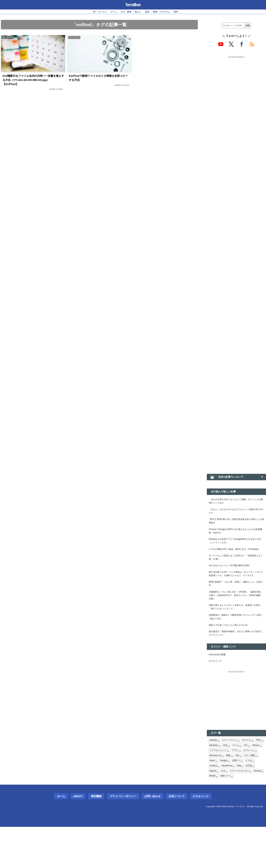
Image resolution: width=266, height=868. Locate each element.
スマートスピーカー (231, 811)
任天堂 (241, 805)
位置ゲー (229, 799)
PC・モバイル (94, 12)
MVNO (214, 817)
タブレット (230, 788)
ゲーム (110, 12)
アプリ (215, 788)
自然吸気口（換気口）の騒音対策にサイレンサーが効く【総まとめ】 (236, 642)
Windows (227, 776)
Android (215, 770)
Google (215, 799)
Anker (251, 794)
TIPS (214, 776)
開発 (213, 794)
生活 (240, 776)
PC (213, 782)
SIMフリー (229, 817)
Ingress (254, 805)
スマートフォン (234, 770)
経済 (149, 12)
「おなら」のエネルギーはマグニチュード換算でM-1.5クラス (236, 513)
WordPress (217, 805)
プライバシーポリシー (123, 837)
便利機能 (96, 837)
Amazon (255, 799)
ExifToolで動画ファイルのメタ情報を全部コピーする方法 (99, 79)
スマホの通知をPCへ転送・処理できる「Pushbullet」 (231, 559)
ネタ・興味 (124, 12)
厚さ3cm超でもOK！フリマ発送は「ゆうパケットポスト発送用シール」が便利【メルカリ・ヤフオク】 (236, 591)
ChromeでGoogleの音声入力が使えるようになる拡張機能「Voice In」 (236, 536)
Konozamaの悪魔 (219, 683)
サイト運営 (237, 794)
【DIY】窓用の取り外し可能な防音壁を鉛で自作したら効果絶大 (236, 525)
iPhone (224, 782)
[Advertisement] (236, 82)
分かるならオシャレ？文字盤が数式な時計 (233, 579)
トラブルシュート (243, 782)
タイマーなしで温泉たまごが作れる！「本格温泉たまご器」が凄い (236, 570)
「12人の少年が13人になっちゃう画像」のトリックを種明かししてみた (236, 502)
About (78, 837)
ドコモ (242, 799)
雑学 (182, 12)
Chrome (252, 811)
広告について (177, 837)
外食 (230, 805)
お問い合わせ (152, 837)
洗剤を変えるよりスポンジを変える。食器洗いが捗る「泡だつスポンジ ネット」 (236, 631)
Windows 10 (248, 788)
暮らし (139, 12)
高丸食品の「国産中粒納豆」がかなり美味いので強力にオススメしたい (236, 661)
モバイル (253, 770)
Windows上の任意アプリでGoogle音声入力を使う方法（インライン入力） (236, 547)
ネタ (213, 811)
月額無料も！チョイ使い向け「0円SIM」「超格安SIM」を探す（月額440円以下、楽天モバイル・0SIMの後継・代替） (236, 617)
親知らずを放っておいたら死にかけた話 (231, 651)
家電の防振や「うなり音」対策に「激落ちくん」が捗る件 (236, 604)
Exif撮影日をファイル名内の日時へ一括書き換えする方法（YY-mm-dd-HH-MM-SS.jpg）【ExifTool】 (33, 81)
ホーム (61, 837)
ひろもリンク (216, 690)
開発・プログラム (166, 12)
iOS (223, 794)
